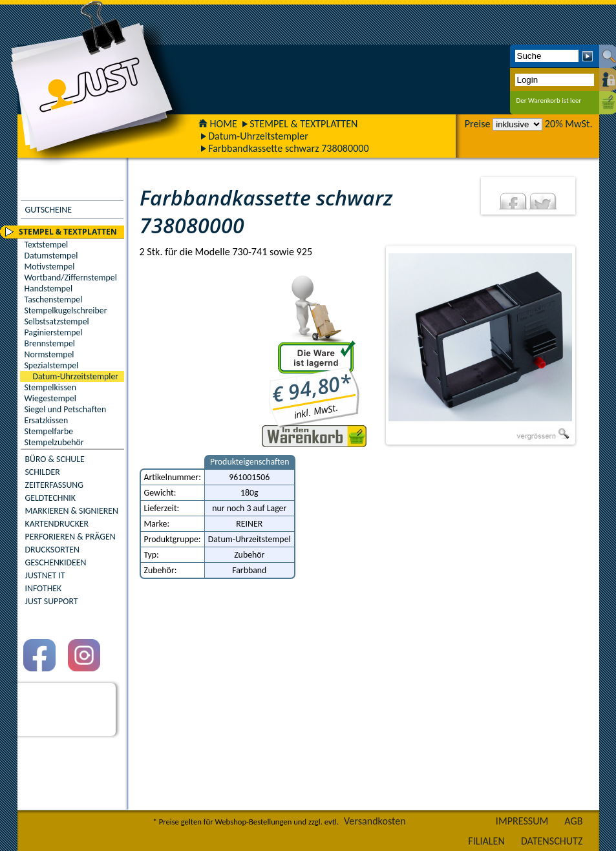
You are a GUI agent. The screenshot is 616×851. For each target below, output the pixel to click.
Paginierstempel (54, 332)
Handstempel (49, 289)
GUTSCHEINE (48, 210)
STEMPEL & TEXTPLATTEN (303, 124)
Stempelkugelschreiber (66, 310)
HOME (218, 124)
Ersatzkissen (47, 420)
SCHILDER (43, 472)
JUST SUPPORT (52, 601)
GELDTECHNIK (50, 498)
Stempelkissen (50, 387)
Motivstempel (50, 267)
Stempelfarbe (49, 431)
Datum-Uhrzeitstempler (258, 136)
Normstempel (49, 354)
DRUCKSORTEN (53, 550)
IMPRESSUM (522, 821)
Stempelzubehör (54, 442)
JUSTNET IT (45, 575)
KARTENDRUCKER (57, 524)
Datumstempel (51, 256)
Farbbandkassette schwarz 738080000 (289, 148)
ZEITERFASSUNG (54, 485)
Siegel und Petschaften (66, 409)
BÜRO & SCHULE (55, 459)
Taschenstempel (54, 299)
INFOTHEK (44, 588)
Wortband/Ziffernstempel (71, 278)
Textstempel (47, 245)
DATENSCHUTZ (552, 841)
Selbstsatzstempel (57, 321)
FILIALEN (486, 841)
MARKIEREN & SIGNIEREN (72, 511)
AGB (573, 821)
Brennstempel (50, 343)
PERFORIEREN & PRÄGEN (70, 537)
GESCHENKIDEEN (56, 562)
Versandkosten (375, 821)
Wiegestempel (51, 398)
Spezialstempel (52, 365)
